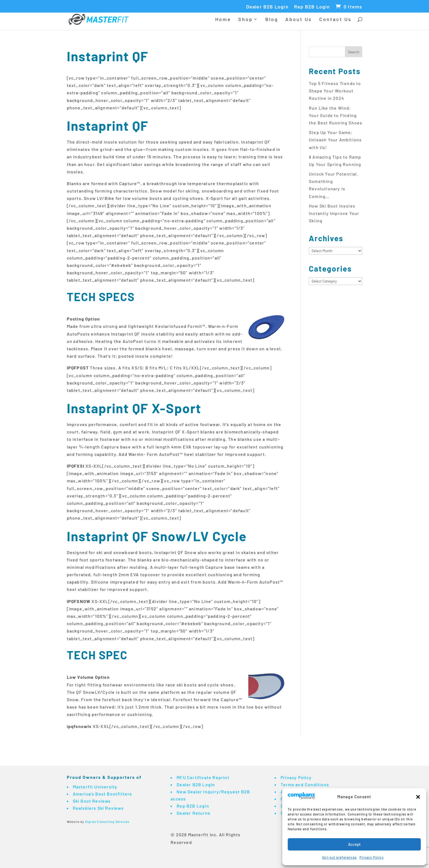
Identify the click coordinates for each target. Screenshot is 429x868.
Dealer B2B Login (267, 7)
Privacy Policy (372, 857)
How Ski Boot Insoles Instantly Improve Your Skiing (334, 213)
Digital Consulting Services (107, 822)
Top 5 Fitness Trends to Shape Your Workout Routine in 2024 (335, 91)
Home (223, 20)
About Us (299, 20)
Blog (272, 20)
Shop (245, 20)
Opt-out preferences (339, 857)
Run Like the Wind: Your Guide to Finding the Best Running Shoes (336, 115)
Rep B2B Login (312, 7)
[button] (418, 797)
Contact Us (335, 20)
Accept (354, 844)
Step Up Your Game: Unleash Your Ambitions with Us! (335, 140)
